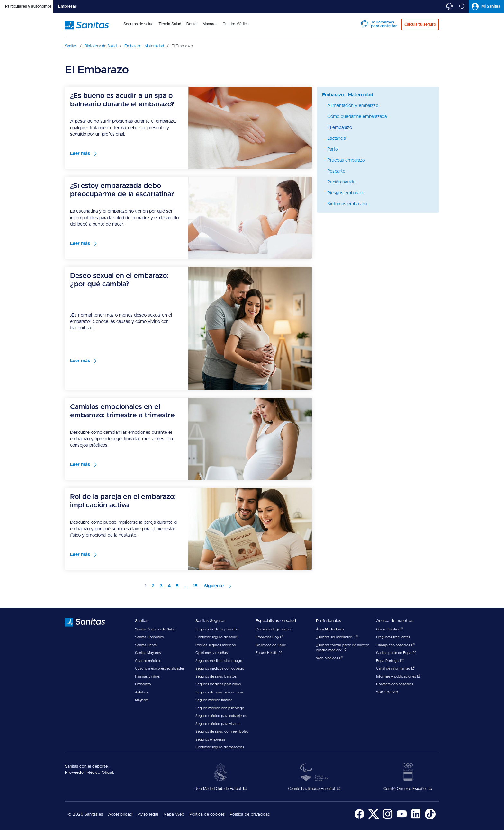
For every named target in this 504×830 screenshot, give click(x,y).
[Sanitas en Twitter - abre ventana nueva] (373, 818)
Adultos (141, 692)
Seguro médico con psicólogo (220, 708)
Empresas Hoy (270, 637)
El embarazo (340, 128)
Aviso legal (148, 814)
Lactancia (337, 138)
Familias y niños (147, 677)
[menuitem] (138, 28)
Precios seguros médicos (216, 645)
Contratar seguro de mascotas (220, 747)
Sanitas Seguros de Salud (155, 629)
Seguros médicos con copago (220, 669)
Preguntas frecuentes (393, 637)
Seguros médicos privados (217, 629)
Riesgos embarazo (346, 193)
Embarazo (143, 684)
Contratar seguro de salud (216, 637)
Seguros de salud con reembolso (222, 732)
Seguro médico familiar (214, 700)
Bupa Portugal (390, 661)
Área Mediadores (330, 629)
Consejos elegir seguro (274, 629)
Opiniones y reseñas (212, 653)
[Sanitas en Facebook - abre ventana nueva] (359, 818)
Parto (333, 149)
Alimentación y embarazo (353, 106)
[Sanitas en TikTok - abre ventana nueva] (430, 818)
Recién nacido (341, 182)
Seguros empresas (210, 740)
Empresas (67, 6)
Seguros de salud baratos (216, 677)
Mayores (142, 700)
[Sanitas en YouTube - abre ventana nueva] (402, 818)
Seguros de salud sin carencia (219, 692)
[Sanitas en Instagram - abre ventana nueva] (388, 818)
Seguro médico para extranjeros (221, 716)
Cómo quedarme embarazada (357, 117)
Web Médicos (329, 658)
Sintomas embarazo (347, 204)
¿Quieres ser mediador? (337, 637)
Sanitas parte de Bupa (396, 653)
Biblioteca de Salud (271, 645)
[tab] (27, 6)
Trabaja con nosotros (395, 645)
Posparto (336, 171)
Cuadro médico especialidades (160, 669)
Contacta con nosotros (395, 684)
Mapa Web (174, 814)
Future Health (269, 653)
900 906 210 (387, 692)
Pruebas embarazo (346, 160)
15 (195, 586)
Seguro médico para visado (218, 724)
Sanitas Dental (146, 645)
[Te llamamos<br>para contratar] (449, 6)
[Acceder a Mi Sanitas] (486, 6)
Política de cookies (207, 814)
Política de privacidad (250, 814)
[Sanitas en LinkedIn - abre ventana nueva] (416, 818)
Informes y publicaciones (398, 677)
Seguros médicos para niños (218, 684)
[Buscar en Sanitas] (462, 6)
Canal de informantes (395, 669)
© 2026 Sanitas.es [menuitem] (85, 814)
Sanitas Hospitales (149, 637)
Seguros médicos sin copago (219, 661)
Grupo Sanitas (390, 629)
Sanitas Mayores (148, 653)
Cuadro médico (148, 661)
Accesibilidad (120, 814)
